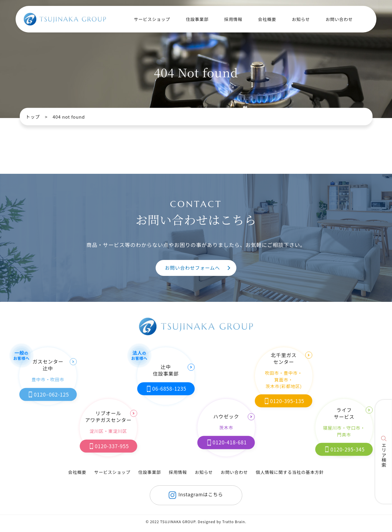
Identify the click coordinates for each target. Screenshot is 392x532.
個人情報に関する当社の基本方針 (290, 472)
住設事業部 (150, 472)
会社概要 (267, 19)
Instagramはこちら (195, 495)
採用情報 (233, 19)
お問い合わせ (339, 19)
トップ (33, 117)
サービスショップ (112, 472)
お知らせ (301, 19)
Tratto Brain (234, 522)
